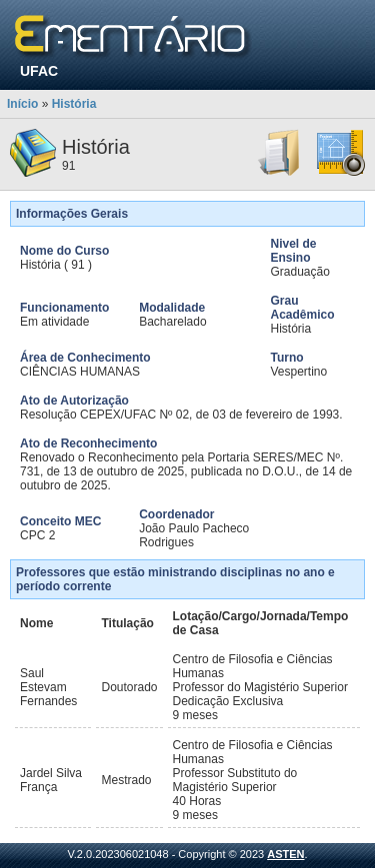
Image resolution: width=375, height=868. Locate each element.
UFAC (39, 71)
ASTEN (285, 854)
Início (22, 104)
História (74, 104)
